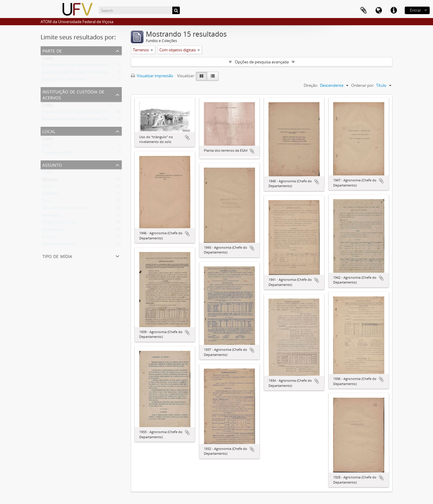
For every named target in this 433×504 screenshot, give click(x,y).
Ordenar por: (363, 85)
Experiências (53, 231)
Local (49, 131)
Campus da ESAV (57, 154)
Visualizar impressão (152, 76)
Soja (46, 202)
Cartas (48, 187)
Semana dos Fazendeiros (64, 209)
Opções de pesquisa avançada (262, 62)
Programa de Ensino (60, 223)
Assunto (52, 164)
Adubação (51, 216)
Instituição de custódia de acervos (73, 94)
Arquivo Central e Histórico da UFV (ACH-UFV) (82, 113)
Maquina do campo (59, 245)
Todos (47, 59)
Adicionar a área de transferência (187, 138)
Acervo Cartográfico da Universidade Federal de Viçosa (90, 73)
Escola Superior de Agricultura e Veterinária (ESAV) (86, 66)
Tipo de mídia (57, 256)
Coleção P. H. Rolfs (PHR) (64, 80)
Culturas (49, 238)
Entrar (415, 10)
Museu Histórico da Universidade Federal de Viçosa (87, 120)
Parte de (52, 50)
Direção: (311, 85)
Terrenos (50, 180)
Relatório (50, 195)
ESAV (46, 147)
